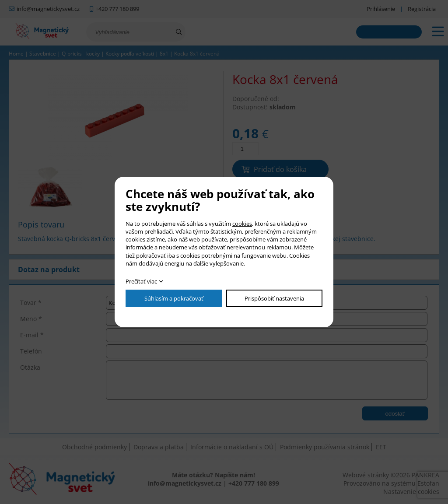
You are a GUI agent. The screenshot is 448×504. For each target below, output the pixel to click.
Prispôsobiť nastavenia (274, 298)
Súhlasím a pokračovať (174, 298)
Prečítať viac (141, 281)
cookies (242, 224)
